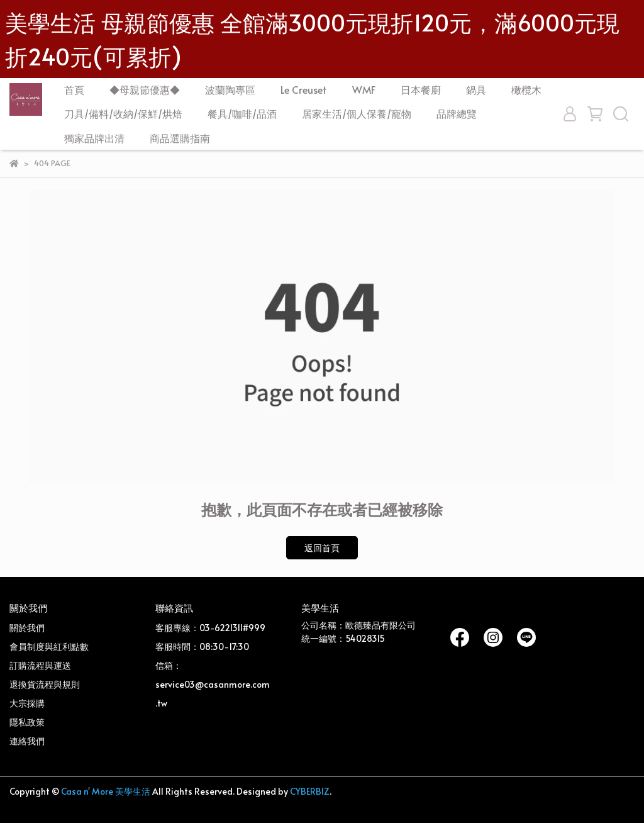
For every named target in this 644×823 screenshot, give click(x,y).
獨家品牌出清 (94, 138)
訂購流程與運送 (40, 665)
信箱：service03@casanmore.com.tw (213, 684)
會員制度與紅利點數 (49, 647)
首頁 (74, 89)
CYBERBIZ (310, 791)
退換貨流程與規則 (45, 684)
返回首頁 (322, 548)
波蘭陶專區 (230, 89)
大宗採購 (27, 703)
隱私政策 (27, 722)
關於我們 (27, 628)
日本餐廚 (421, 89)
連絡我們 (27, 741)
